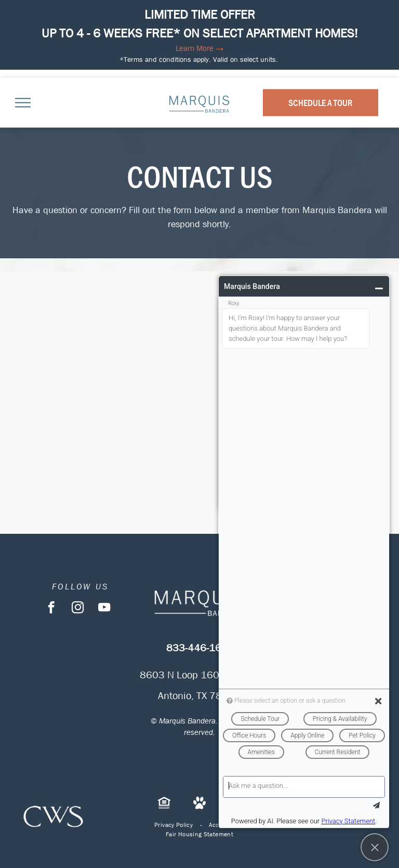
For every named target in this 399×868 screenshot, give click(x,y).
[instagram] (78, 609)
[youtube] (104, 609)
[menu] (23, 102)
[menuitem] (174, 825)
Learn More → (199, 48)
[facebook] (51, 609)
